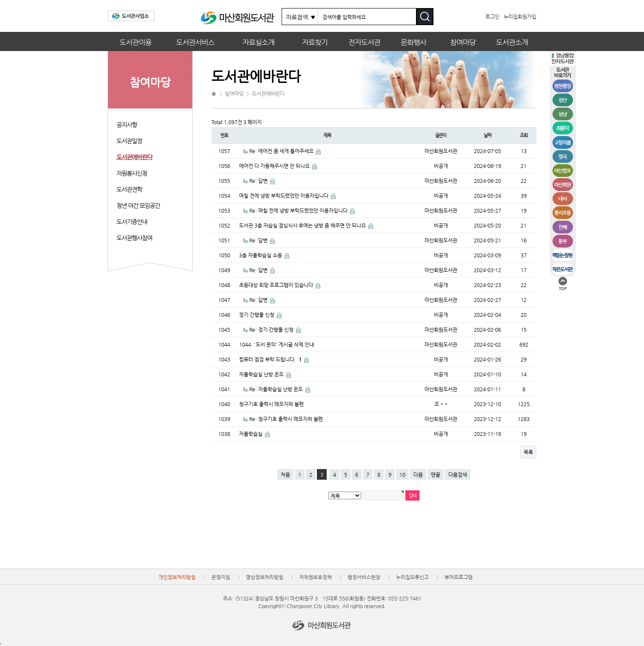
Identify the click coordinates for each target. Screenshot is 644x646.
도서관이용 (135, 42)
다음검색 (458, 475)
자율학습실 (251, 434)
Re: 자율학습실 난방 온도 (277, 389)
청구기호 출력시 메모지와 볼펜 (271, 404)
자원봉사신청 (132, 173)
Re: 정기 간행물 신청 (272, 330)
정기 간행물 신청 (257, 315)
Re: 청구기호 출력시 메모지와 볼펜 (286, 419)
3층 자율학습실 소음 (261, 255)
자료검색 (297, 17)
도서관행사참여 (134, 238)
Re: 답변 (259, 181)
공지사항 (127, 125)
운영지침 (221, 577)
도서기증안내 (132, 222)
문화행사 (413, 42)
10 (402, 475)
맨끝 (436, 475)
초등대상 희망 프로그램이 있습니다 (277, 285)
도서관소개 (512, 42)
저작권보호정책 (315, 577)
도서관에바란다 (134, 157)
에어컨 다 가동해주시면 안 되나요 (275, 166)
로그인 (492, 17)
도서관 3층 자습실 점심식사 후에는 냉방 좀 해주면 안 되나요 (303, 225)
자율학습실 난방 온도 (262, 374)
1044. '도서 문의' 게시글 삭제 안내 (276, 344)
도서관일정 (129, 141)
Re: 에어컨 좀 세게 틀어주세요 (282, 151)
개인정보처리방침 (177, 577)
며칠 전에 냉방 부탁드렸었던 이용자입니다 (284, 196)
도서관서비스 (195, 42)
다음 (418, 475)
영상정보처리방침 (265, 577)
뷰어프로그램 (459, 577)
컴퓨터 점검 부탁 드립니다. (271, 359)
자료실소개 (258, 42)
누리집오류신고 (412, 577)
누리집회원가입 (520, 17)
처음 (285, 475)
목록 (528, 452)
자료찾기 (315, 42)
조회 (524, 135)
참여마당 (463, 42)
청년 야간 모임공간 (138, 205)
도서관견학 (129, 189)
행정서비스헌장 (364, 577)
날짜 (487, 135)
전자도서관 (364, 42)
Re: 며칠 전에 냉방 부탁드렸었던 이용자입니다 (299, 211)
